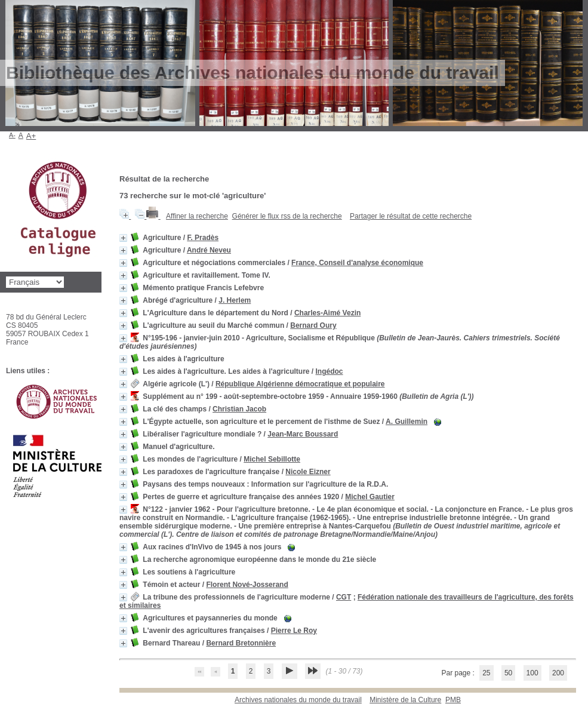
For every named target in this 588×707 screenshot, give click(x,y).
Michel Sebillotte (272, 459)
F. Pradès (203, 238)
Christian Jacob (239, 409)
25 (486, 673)
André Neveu (209, 250)
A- (12, 135)
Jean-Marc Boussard (303, 434)
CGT (344, 597)
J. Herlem (235, 300)
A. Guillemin (407, 422)
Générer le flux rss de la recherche (287, 216)
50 (508, 673)
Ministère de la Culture (405, 700)
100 (532, 673)
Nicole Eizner (308, 472)
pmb (453, 700)
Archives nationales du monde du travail (298, 700)
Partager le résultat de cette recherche (411, 216)
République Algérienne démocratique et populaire (300, 384)
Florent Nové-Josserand (247, 585)
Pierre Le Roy (294, 631)
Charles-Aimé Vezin (327, 313)
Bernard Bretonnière (241, 643)
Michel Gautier (370, 497)
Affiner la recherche (197, 216)
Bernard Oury (313, 325)
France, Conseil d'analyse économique (357, 263)
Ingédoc (330, 371)
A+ (31, 136)
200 (558, 673)
